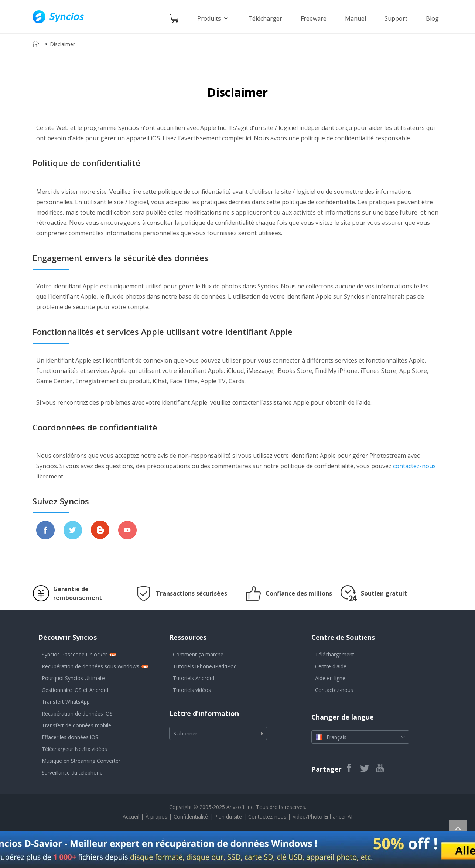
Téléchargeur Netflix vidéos (74, 749)
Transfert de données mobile (76, 725)
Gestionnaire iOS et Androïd (75, 690)
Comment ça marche (198, 654)
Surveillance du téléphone (72, 773)
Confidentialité (191, 816)
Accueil (131, 816)
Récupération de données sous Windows (90, 666)
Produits (213, 18)
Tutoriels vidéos (192, 690)
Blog (432, 18)
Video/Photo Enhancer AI (322, 816)
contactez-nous (414, 466)
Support (396, 18)
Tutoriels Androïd (194, 678)
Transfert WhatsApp (66, 702)
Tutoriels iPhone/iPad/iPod (205, 666)
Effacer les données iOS (70, 737)
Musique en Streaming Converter (81, 761)
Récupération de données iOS (77, 713)
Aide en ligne (330, 678)
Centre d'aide (331, 666)
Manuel (356, 18)
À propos (156, 816)
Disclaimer (62, 44)
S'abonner (185, 733)
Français (360, 737)
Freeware (314, 18)
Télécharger (265, 18)
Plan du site (228, 816)
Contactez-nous (334, 690)
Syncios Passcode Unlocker (74, 654)
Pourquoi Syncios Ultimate (73, 678)
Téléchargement (335, 654)
